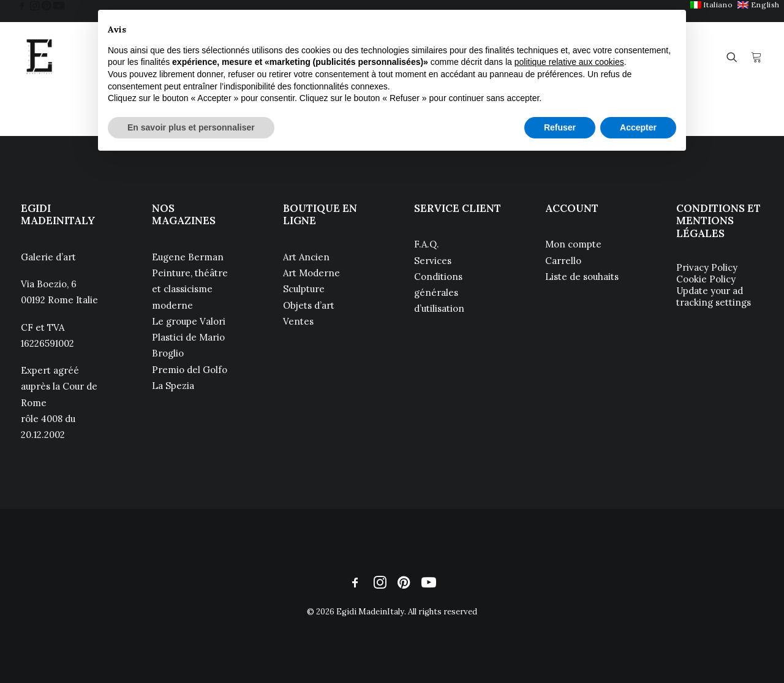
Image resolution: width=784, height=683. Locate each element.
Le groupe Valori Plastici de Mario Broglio (189, 338)
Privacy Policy (707, 267)
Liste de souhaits (582, 277)
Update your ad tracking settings (714, 296)
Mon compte (573, 244)
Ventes (298, 321)
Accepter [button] (638, 127)
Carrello (563, 261)
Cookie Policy (706, 279)
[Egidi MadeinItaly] (39, 57)
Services (433, 261)
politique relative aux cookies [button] (569, 62)
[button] (22, 6)
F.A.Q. (427, 244)
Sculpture (304, 289)
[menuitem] (711, 5)
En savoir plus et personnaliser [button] (191, 127)
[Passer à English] (759, 5)
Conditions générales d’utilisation (439, 293)
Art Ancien (306, 257)
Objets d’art (309, 305)
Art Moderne (311, 273)
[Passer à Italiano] (711, 5)
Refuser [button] (560, 127)
